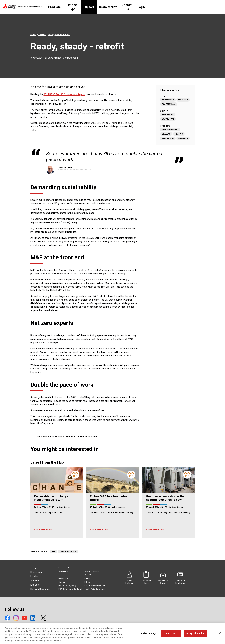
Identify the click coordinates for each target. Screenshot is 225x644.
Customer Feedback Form (95, 586)
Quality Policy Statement (94, 589)
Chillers (166, 134)
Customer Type (93, 7)
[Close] (220, 635)
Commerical (168, 119)
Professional (169, 104)
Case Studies (90, 575)
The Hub (62, 575)
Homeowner (168, 100)
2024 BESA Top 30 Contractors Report (64, 94)
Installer (183, 100)
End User (35, 585)
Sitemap (62, 582)
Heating (179, 134)
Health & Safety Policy (67, 586)
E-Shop (87, 582)
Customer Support (92, 571)
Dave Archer (54, 58)
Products (72, 7)
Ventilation (168, 138)
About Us (88, 568)
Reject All (171, 635)
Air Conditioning (170, 129)
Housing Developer (40, 589)
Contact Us (154, 7)
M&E (53, 551)
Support (114, 7)
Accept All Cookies (196, 635)
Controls (183, 138)
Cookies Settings (148, 635)
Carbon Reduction (68, 551)
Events (87, 578)
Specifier (35, 581)
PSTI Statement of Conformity (71, 589)
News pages (63, 578)
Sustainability (133, 7)
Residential (168, 115)
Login (170, 7)
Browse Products (65, 568)
